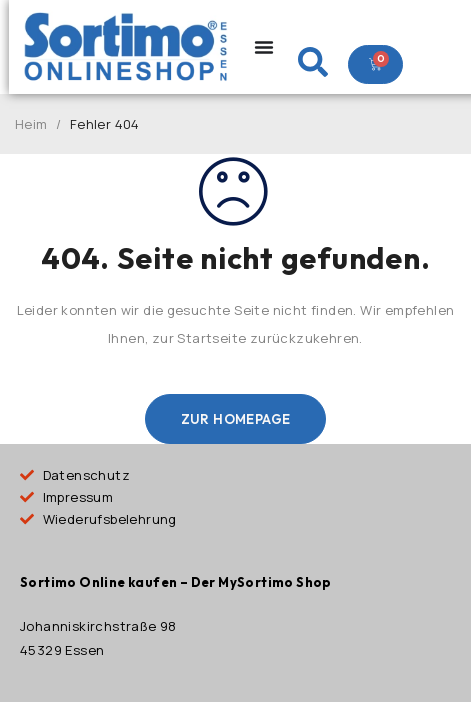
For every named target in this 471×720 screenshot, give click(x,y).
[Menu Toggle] (264, 47)
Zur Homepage (236, 419)
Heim (31, 124)
